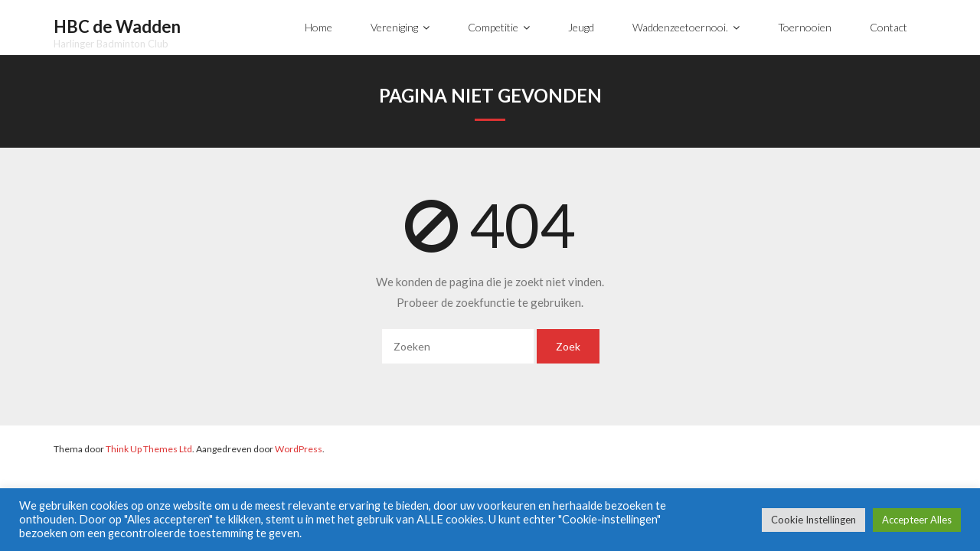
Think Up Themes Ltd (149, 449)
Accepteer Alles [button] (917, 520)
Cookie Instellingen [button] (813, 520)
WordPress (299, 449)
